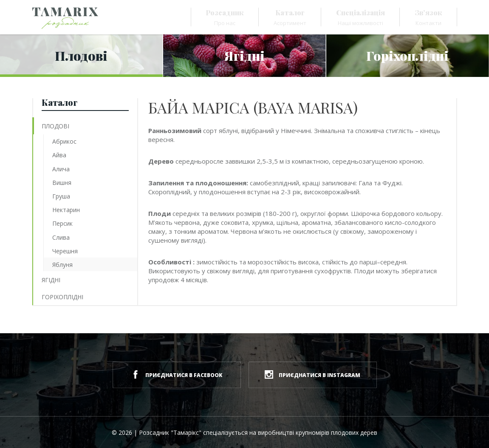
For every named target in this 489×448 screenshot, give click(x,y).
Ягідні (51, 280)
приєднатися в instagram (312, 374)
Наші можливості (360, 17)
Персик (62, 223)
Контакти (428, 17)
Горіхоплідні (62, 297)
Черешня (65, 251)
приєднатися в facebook (177, 374)
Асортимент (290, 17)
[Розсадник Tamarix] (65, 18)
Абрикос (64, 141)
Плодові (55, 126)
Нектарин (66, 210)
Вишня (62, 183)
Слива (61, 237)
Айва (59, 155)
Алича (61, 169)
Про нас (225, 17)
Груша (61, 196)
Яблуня (62, 265)
